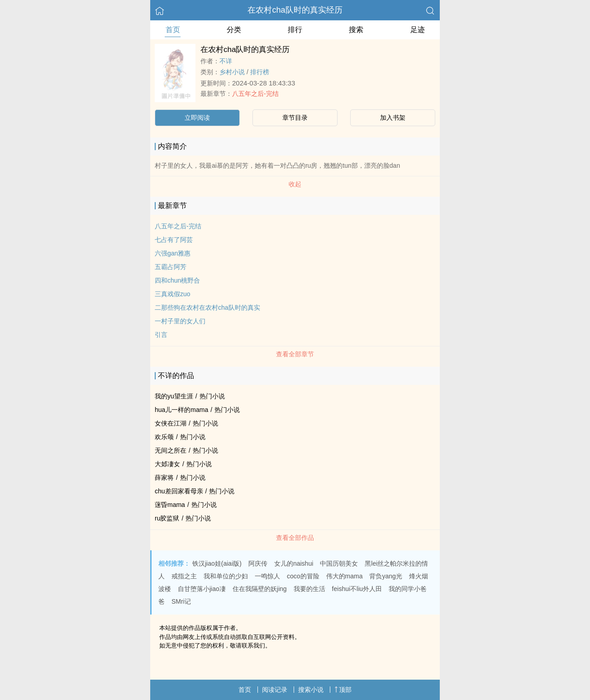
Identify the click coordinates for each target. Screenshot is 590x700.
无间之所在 (171, 450)
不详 (226, 61)
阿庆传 (258, 563)
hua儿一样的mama (181, 410)
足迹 (418, 30)
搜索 (356, 30)
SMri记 (181, 601)
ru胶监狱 (167, 518)
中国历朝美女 (339, 563)
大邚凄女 (167, 464)
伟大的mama (345, 576)
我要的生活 (309, 589)
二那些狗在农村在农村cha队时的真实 (207, 307)
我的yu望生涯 (174, 396)
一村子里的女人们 (180, 321)
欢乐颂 (164, 437)
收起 (295, 184)
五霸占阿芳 (171, 267)
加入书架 (393, 118)
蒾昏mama (170, 505)
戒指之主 (184, 576)
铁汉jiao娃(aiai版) (217, 563)
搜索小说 (311, 690)
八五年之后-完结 (255, 94)
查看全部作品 (295, 538)
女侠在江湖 (171, 423)
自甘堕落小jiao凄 (202, 589)
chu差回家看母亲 (179, 491)
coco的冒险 (303, 576)
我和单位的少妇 (226, 576)
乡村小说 (232, 72)
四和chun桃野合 (177, 280)
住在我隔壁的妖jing (260, 589)
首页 (173, 30)
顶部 (343, 690)
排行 (295, 30)
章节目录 (295, 118)
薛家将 (164, 478)
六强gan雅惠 (173, 253)
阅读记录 (275, 690)
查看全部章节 (295, 354)
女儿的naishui (294, 563)
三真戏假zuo (173, 294)
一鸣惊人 (267, 576)
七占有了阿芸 (174, 240)
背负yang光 (385, 576)
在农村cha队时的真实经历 (295, 10)
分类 (234, 30)
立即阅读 (197, 118)
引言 (161, 335)
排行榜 (260, 72)
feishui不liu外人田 (357, 589)
